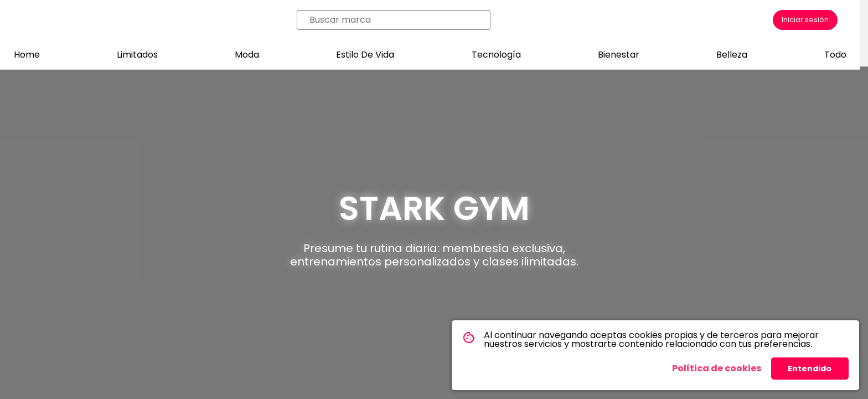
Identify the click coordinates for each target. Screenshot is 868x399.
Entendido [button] (810, 369)
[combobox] (397, 20)
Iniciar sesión (805, 20)
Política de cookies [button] (717, 368)
